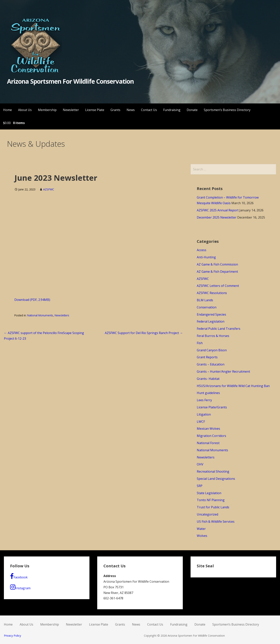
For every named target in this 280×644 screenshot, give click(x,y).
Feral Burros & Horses (213, 336)
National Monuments (40, 315)
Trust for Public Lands (213, 507)
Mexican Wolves (208, 429)
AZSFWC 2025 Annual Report (218, 210)
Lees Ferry (204, 400)
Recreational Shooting (213, 471)
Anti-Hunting (206, 257)
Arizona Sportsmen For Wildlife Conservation (70, 81)
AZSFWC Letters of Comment (218, 286)
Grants (115, 110)
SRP (200, 486)
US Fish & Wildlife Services (216, 522)
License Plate (95, 110)
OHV (200, 464)
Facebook (19, 576)
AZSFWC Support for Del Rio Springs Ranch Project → (144, 333)
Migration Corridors (211, 436)
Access (202, 250)
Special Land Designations (216, 479)
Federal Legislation (211, 321)
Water (201, 529)
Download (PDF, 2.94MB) (32, 300)
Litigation (204, 414)
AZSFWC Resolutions (212, 293)
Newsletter (71, 110)
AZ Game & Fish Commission (217, 264)
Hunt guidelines (208, 393)
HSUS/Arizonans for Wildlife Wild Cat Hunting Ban (233, 386)
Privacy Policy (12, 636)
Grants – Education (211, 364)
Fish (200, 343)
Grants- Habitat (208, 379)
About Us (25, 110)
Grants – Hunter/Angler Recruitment (223, 371)
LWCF (201, 422)
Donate (192, 110)
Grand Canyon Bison (212, 350)
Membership (47, 110)
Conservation (207, 307)
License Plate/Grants (212, 407)
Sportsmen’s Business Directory (227, 110)
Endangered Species (211, 314)
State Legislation (209, 493)
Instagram (20, 587)
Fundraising (172, 110)
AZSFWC (49, 189)
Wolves (202, 536)
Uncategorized (207, 514)
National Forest (208, 443)
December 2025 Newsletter (217, 217)
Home (7, 110)
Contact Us (149, 110)
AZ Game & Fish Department (217, 272)
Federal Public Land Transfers (219, 329)
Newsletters (62, 315)
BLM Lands (205, 300)
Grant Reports (207, 357)
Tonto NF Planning (211, 500)
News (131, 110)
